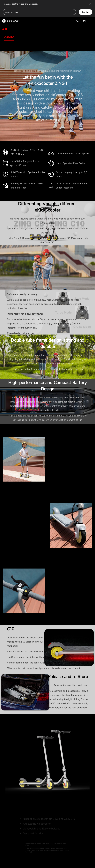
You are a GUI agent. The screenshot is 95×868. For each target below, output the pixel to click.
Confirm (85, 12)
